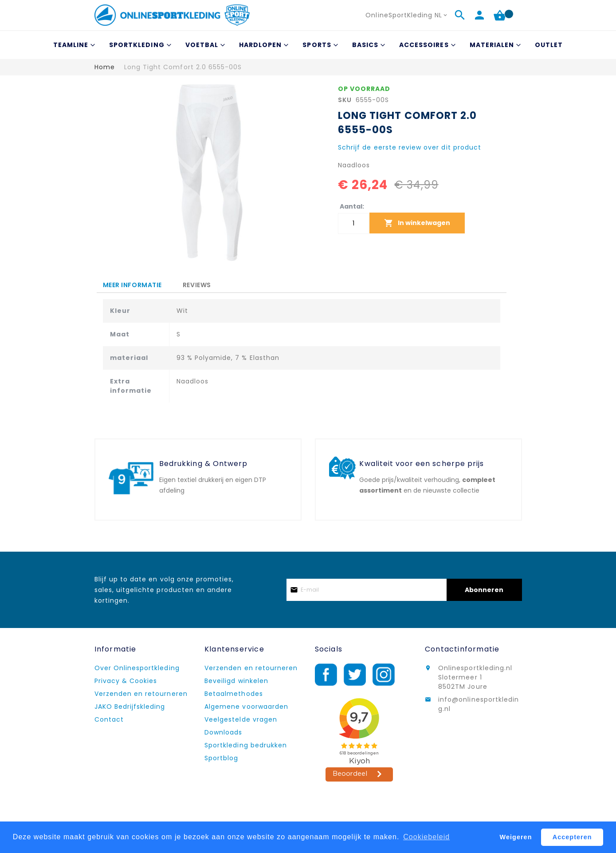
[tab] (132, 285)
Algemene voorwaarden (246, 707)
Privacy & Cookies (126, 681)
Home (105, 67)
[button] (407, 15)
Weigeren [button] (516, 837)
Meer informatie (132, 285)
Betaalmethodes (234, 694)
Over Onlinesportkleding (137, 668)
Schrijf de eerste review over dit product (410, 147)
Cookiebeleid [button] (426, 837)
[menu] (308, 45)
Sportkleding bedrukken (246, 745)
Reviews (197, 284)
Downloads (223, 732)
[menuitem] (73, 45)
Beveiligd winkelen (236, 681)
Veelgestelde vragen (241, 719)
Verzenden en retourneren (141, 694)
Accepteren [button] (572, 837)
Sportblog (221, 758)
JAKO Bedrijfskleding (130, 707)
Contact (109, 719)
